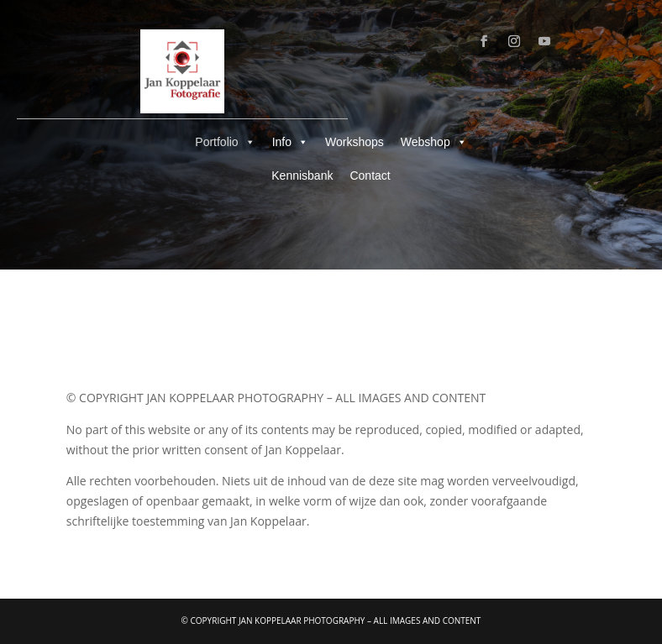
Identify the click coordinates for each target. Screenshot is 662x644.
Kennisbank (302, 175)
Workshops (355, 142)
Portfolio (225, 142)
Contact (370, 175)
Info (290, 142)
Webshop (434, 142)
